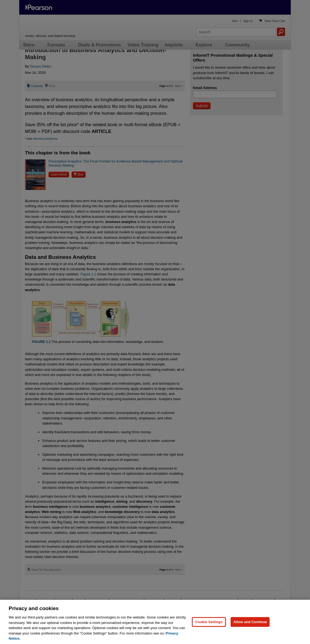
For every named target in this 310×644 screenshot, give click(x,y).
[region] (155, 622)
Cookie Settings (209, 622)
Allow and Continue (250, 622)
